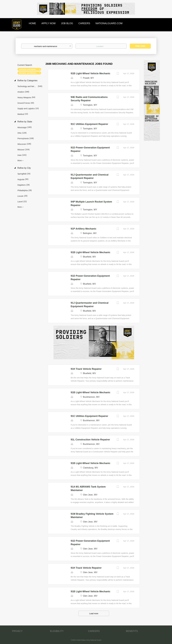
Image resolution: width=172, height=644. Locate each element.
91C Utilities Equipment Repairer (89, 124)
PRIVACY (17, 631)
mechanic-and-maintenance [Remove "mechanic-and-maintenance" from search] (30, 69)
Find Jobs (140, 46)
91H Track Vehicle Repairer (86, 369)
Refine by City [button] (24, 168)
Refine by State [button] (24, 122)
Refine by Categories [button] (27, 81)
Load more (94, 614)
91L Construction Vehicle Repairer (90, 440)
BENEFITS (132, 631)
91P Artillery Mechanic (84, 229)
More (20, 160)
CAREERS (94, 631)
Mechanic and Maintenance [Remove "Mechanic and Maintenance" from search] (29, 73)
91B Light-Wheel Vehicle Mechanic (91, 73)
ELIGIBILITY (57, 631)
